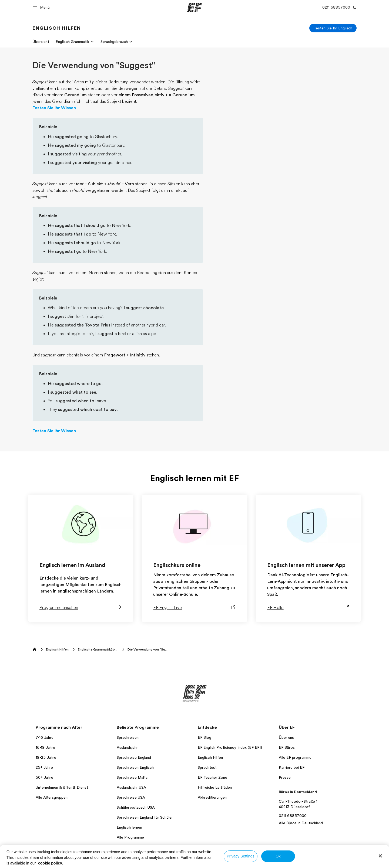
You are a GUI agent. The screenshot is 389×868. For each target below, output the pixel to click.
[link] (57, 28)
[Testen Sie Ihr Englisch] (333, 28)
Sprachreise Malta (132, 777)
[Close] (380, 856)
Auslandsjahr (127, 747)
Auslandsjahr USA (131, 787)
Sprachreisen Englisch (135, 767)
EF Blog (204, 737)
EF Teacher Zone (212, 777)
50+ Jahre (44, 777)
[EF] (195, 8)
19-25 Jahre (46, 757)
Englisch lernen (129, 827)
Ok (278, 856)
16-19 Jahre (45, 747)
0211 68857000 (293, 816)
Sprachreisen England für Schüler (145, 817)
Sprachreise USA (131, 797)
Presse (285, 777)
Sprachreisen (128, 737)
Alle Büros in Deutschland (301, 823)
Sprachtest (207, 767)
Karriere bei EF (292, 767)
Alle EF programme (295, 757)
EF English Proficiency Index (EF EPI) (230, 747)
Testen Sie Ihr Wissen (54, 108)
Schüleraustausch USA (136, 807)
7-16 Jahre (45, 737)
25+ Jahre (44, 767)
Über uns (286, 737)
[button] (42, 7)
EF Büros (287, 747)
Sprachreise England (134, 757)
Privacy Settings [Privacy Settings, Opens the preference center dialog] (241, 856)
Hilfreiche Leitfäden (215, 787)
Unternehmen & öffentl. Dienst (62, 787)
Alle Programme (130, 837)
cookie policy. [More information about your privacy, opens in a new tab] (51, 863)
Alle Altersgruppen (52, 797)
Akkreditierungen (212, 797)
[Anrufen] (338, 7)
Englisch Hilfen (210, 757)
